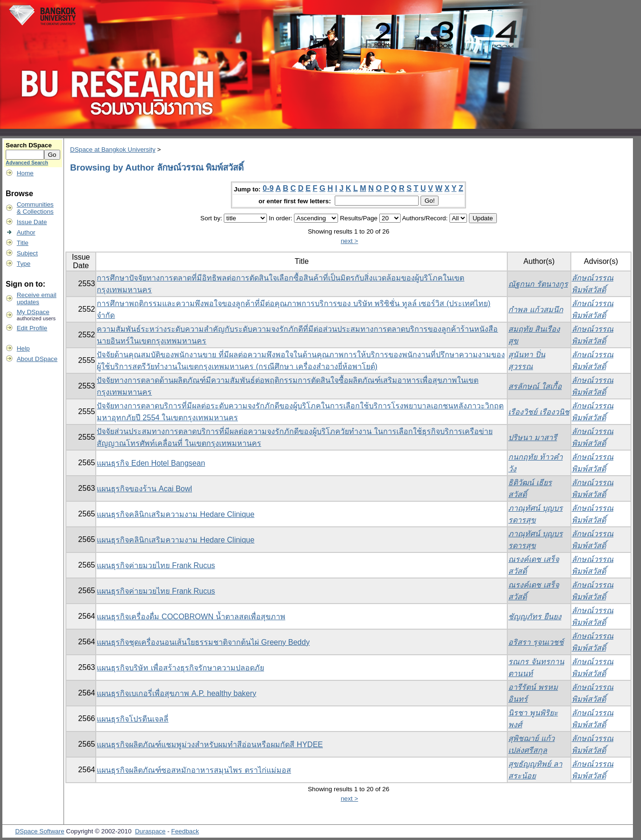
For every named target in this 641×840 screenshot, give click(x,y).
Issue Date (32, 222)
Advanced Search (27, 163)
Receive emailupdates (37, 298)
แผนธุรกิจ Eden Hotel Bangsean (151, 463)
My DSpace (33, 312)
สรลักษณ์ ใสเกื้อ (535, 386)
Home (25, 173)
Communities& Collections (35, 208)
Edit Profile (32, 328)
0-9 (268, 188)
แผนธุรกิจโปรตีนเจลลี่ (133, 719)
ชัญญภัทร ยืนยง (535, 617)
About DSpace (37, 359)
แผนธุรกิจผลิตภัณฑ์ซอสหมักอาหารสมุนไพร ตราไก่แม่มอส (194, 770)
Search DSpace (29, 145)
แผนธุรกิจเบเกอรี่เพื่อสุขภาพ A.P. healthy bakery (176, 693)
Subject (27, 253)
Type (23, 264)
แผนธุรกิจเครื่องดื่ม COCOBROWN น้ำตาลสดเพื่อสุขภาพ (191, 617)
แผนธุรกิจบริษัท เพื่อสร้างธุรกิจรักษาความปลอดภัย (180, 668)
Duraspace (150, 831)
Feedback (185, 831)
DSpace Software (40, 831)
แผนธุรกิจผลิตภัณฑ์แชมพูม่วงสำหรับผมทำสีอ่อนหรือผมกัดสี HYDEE (210, 745)
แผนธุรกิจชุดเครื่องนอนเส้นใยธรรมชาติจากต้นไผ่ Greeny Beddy (203, 642)
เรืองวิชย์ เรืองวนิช (539, 412)
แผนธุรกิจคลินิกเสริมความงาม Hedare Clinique (175, 514)
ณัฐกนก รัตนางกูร (538, 284)
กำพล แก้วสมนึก (536, 310)
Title (23, 243)
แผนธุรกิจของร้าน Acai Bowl (144, 489)
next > (350, 241)
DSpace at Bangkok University (113, 149)
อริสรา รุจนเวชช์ (536, 642)
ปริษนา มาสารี (532, 438)
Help (23, 348)
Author (26, 232)
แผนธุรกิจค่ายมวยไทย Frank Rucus (156, 565)
